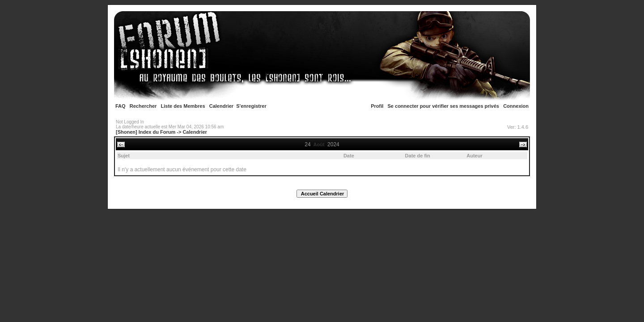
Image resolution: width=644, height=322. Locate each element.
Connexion (516, 106)
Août (319, 144)
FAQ (121, 106)
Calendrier (221, 106)
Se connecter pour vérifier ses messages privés (443, 106)
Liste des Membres (183, 106)
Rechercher (143, 106)
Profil (377, 106)
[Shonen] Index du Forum (146, 132)
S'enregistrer (251, 106)
